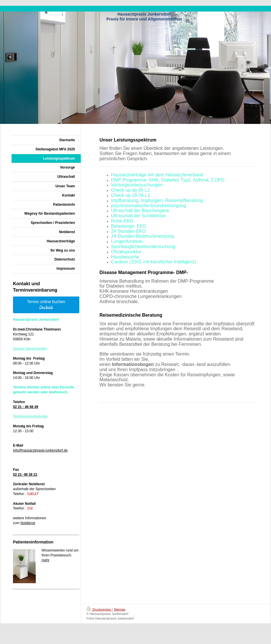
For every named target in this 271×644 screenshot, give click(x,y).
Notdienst (28, 523)
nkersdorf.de (58, 450)
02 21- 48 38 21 (25, 475)
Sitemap (119, 609)
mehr (45, 560)
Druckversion (99, 609)
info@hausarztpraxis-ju (31, 450)
